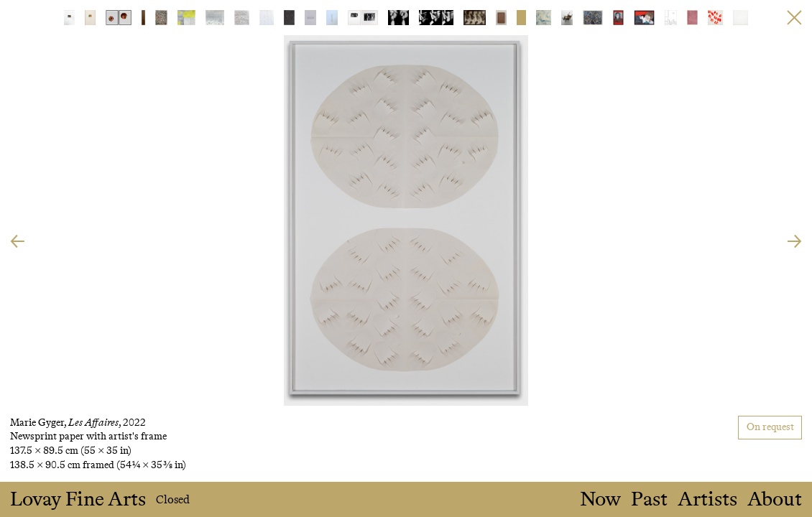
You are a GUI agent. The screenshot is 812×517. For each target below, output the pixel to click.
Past (649, 499)
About (775, 499)
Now (600, 499)
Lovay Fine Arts (78, 499)
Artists (707, 499)
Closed (173, 499)
